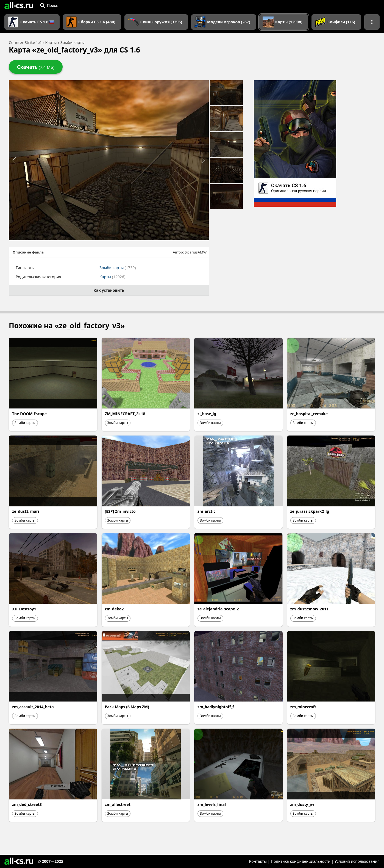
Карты (112, 277)
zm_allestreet (118, 804)
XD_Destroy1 (24, 609)
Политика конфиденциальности (301, 861)
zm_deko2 (114, 609)
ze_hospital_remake (309, 414)
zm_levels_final (212, 804)
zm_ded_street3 (27, 804)
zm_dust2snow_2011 (310, 609)
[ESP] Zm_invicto (120, 511)
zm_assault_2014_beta (33, 707)
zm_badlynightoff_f (216, 707)
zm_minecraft (303, 707)
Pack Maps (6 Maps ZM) (127, 707)
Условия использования (357, 861)
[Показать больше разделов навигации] (372, 22)
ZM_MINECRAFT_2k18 (125, 414)
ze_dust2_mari (26, 511)
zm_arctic (206, 511)
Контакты (258, 861)
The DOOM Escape (29, 414)
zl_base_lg (207, 414)
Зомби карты (118, 268)
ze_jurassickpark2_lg (310, 511)
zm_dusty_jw (302, 804)
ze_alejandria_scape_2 (218, 609)
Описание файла (28, 252)
